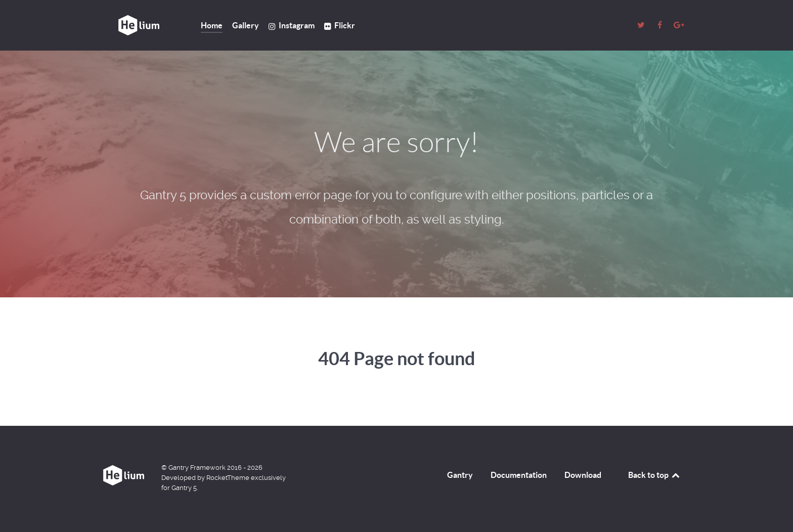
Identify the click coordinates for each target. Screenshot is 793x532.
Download (583, 475)
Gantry (460, 475)
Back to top (654, 475)
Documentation (519, 475)
